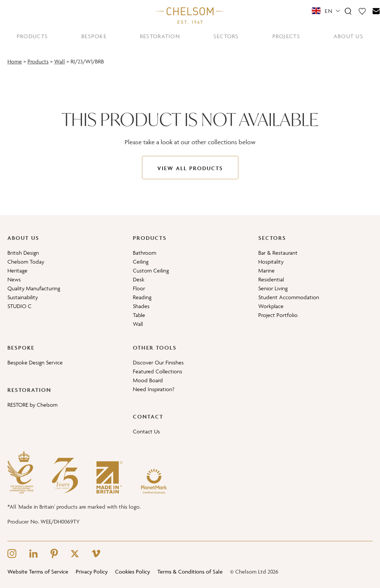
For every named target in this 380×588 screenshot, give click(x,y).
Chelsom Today (26, 262)
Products (38, 61)
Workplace (271, 306)
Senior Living (273, 288)
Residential (271, 279)
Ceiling (141, 262)
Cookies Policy (132, 572)
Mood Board (148, 380)
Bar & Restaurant (278, 253)
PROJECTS (286, 36)
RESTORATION (160, 36)
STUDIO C (19, 306)
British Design (23, 253)
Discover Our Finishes (158, 362)
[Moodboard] (362, 11)
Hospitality (271, 262)
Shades (141, 306)
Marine (266, 270)
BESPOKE (94, 36)
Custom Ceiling (151, 270)
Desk (139, 279)
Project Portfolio (278, 315)
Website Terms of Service (38, 572)
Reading (142, 297)
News (14, 279)
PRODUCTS (32, 36)
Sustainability (23, 297)
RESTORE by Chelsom (32, 405)
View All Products (190, 168)
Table (139, 315)
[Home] (190, 15)
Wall (60, 61)
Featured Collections (158, 371)
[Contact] (376, 11)
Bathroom (145, 253)
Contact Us (146, 431)
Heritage (17, 270)
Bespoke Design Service (35, 362)
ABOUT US (348, 36)
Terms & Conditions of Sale (190, 572)
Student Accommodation (289, 297)
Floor (139, 288)
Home (15, 61)
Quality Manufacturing (34, 288)
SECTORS (226, 36)
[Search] (348, 11)
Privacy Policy (92, 572)
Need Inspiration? (154, 389)
